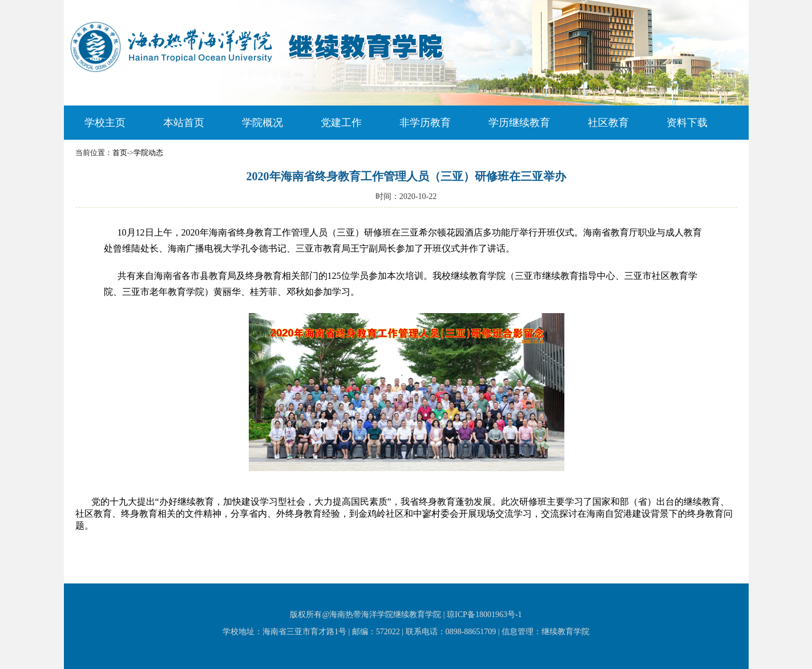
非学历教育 (425, 123)
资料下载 (687, 123)
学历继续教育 (519, 123)
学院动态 (148, 153)
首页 (120, 153)
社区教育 (608, 123)
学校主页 (105, 123)
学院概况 (262, 123)
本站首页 (184, 123)
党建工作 (341, 123)
